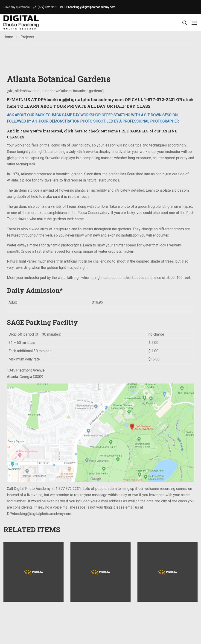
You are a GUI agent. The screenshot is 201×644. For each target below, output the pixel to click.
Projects (27, 37)
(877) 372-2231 (47, 7)
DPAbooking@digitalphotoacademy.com (90, 7)
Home (8, 37)
